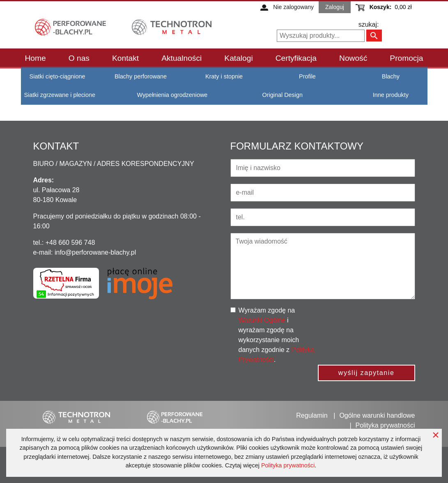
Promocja (406, 58)
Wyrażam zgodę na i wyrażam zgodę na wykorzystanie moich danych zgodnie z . (277, 335)
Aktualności (181, 58)
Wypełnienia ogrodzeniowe (172, 95)
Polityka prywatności (288, 465)
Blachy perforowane (141, 76)
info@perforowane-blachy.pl (95, 252)
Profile (307, 76)
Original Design (283, 95)
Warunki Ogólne (262, 320)
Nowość (353, 58)
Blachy (391, 76)
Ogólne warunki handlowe (377, 415)
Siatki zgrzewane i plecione (60, 95)
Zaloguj (335, 7)
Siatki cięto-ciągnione (57, 76)
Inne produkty (391, 95)
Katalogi (238, 58)
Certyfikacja (296, 58)
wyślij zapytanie (366, 373)
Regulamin (312, 415)
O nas (79, 58)
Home (36, 58)
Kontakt (125, 58)
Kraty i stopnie (224, 76)
